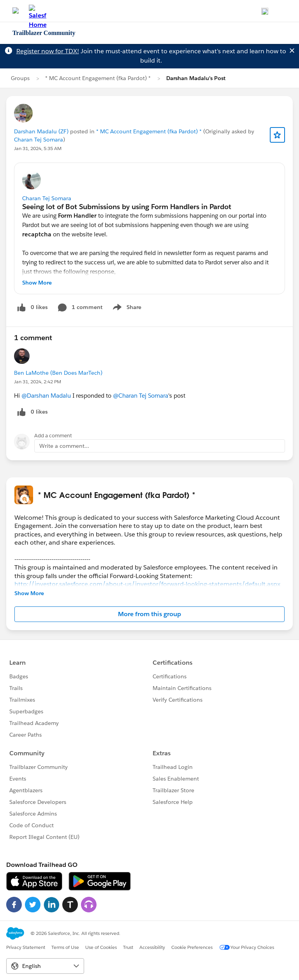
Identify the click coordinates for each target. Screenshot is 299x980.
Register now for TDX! (48, 51)
